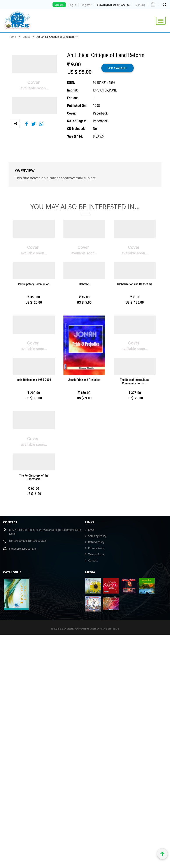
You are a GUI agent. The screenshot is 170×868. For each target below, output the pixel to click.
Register (86, 5)
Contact (140, 5)
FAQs (91, 530)
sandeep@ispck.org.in (23, 549)
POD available (117, 68)
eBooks (59, 5)
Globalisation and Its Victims (135, 284)
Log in (72, 5)
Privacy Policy (96, 548)
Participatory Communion (34, 284)
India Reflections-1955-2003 (34, 380)
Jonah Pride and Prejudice (84, 380)
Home (12, 37)
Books (26, 37)
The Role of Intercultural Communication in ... (135, 382)
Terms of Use (96, 554)
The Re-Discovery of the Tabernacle (34, 477)
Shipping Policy (97, 536)
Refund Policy (96, 542)
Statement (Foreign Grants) (114, 5)
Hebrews (84, 284)
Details (34, 253)
